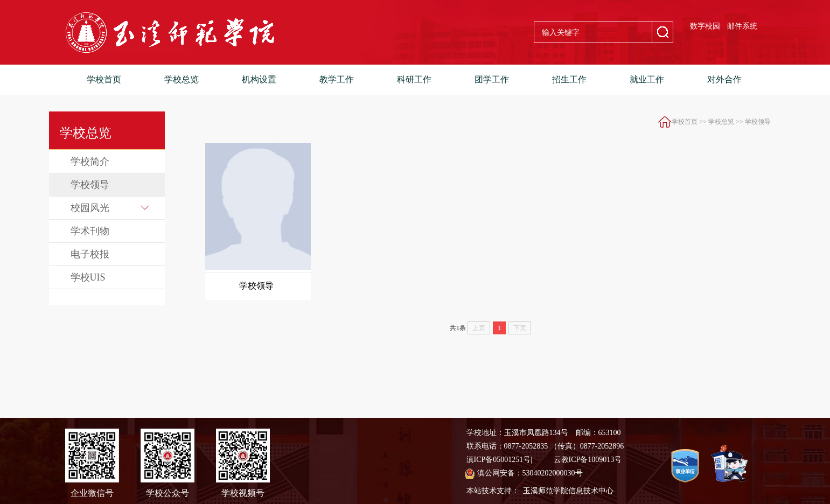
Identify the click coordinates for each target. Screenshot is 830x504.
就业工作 (647, 79)
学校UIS (88, 277)
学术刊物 (90, 231)
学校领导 (90, 185)
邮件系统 (742, 26)
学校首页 (104, 79)
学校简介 (90, 162)
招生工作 (569, 79)
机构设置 (259, 79)
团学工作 (492, 79)
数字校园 (705, 26)
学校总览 (182, 79)
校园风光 (110, 208)
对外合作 (724, 79)
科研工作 (414, 79)
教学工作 (337, 79)
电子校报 (90, 254)
